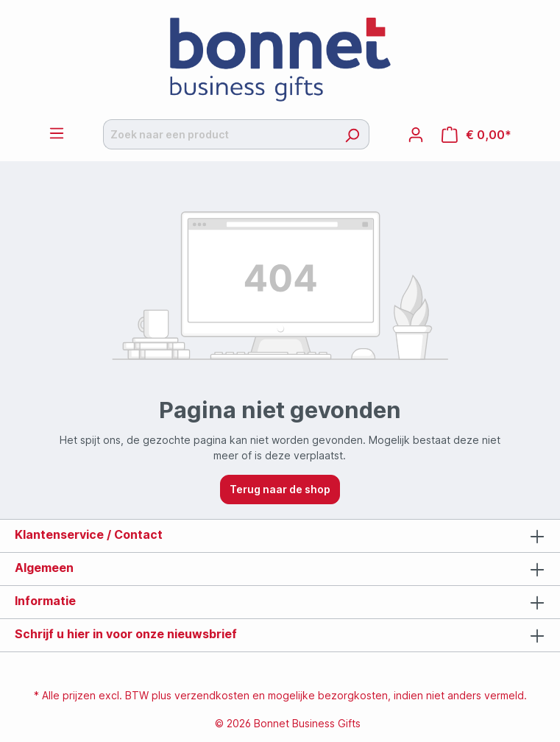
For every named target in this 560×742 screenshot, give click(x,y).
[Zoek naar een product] (219, 134)
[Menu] (57, 133)
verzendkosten (212, 695)
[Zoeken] (352, 134)
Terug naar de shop (280, 489)
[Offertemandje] (476, 135)
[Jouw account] (416, 135)
